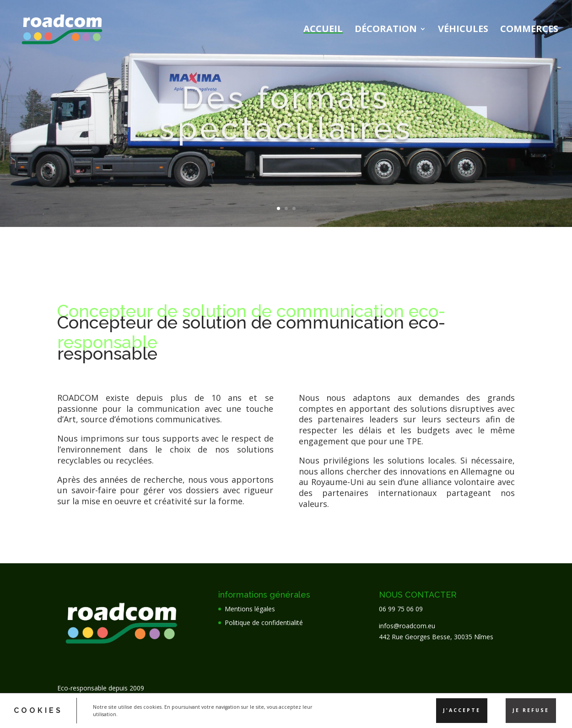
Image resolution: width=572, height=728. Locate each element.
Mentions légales (250, 609)
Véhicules (463, 30)
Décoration (386, 30)
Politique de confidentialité (264, 623)
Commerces (529, 30)
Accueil (323, 30)
